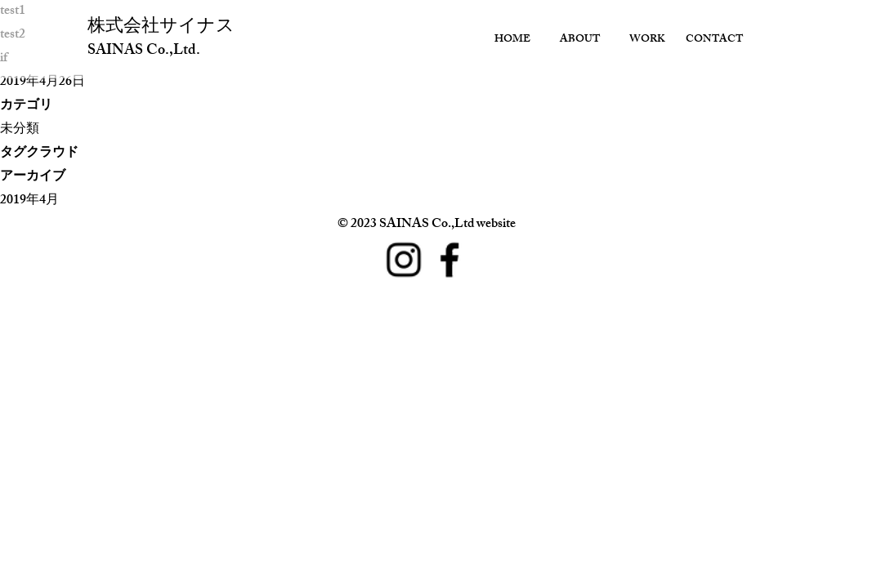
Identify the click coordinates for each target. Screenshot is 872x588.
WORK (647, 40)
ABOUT (580, 40)
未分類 (20, 130)
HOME (512, 40)
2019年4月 (29, 201)
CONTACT (714, 40)
